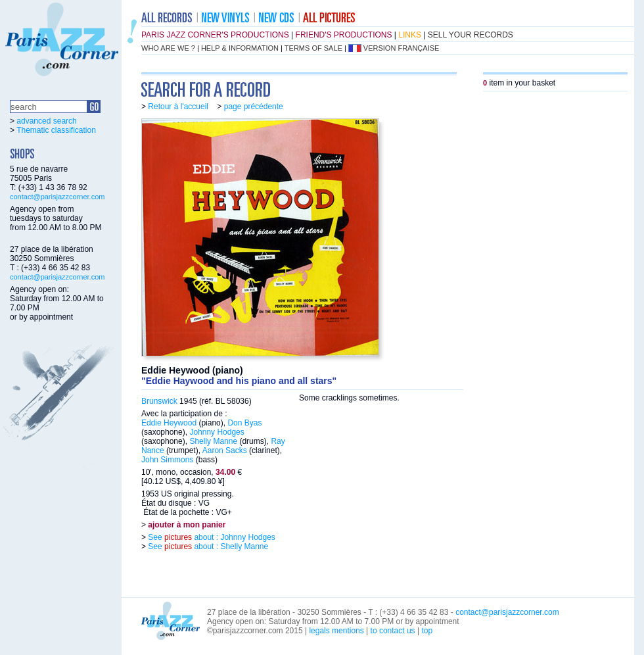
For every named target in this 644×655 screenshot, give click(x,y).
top (427, 631)
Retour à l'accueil (178, 107)
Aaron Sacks (225, 450)
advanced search (46, 121)
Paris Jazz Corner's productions (215, 35)
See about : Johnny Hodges (211, 537)
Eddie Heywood (169, 423)
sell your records (471, 35)
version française (402, 48)
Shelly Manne (213, 441)
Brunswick (159, 401)
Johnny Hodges (217, 432)
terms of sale (313, 48)
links (410, 35)
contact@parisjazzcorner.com (57, 197)
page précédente (254, 107)
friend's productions (344, 35)
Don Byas (244, 423)
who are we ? (168, 48)
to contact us (393, 631)
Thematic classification (56, 130)
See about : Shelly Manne (207, 546)
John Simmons (167, 460)
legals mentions (336, 631)
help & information (240, 48)
